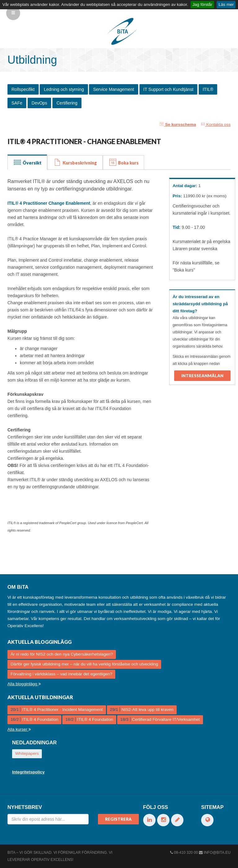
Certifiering (67, 103)
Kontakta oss (216, 124)
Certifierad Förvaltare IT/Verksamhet (160, 719)
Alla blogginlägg (24, 684)
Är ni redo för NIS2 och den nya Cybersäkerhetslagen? (62, 654)
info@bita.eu (217, 853)
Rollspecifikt (23, 89)
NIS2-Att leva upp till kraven (142, 710)
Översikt (27, 162)
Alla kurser (19, 729)
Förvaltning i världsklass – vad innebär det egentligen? (61, 674)
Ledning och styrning (64, 89)
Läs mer (226, 4)
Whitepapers (27, 753)
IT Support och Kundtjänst (169, 89)
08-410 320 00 (186, 853)
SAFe (17, 103)
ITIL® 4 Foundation (34, 719)
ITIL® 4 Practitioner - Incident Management (57, 710)
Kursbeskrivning (75, 162)
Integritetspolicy (28, 772)
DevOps (40, 103)
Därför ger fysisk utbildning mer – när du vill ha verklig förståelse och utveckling (84, 664)
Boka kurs (123, 162)
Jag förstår (202, 4)
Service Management (113, 89)
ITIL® (208, 89)
